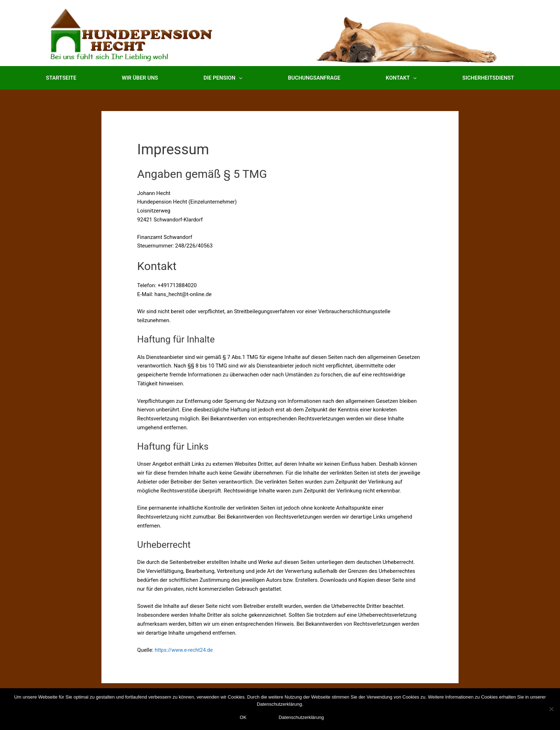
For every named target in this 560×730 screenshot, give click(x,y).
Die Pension (223, 78)
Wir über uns (140, 78)
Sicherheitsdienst (488, 78)
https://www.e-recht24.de (185, 650)
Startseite (61, 78)
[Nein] (551, 709)
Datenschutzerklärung (301, 717)
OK (243, 717)
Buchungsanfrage (314, 78)
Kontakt (401, 78)
